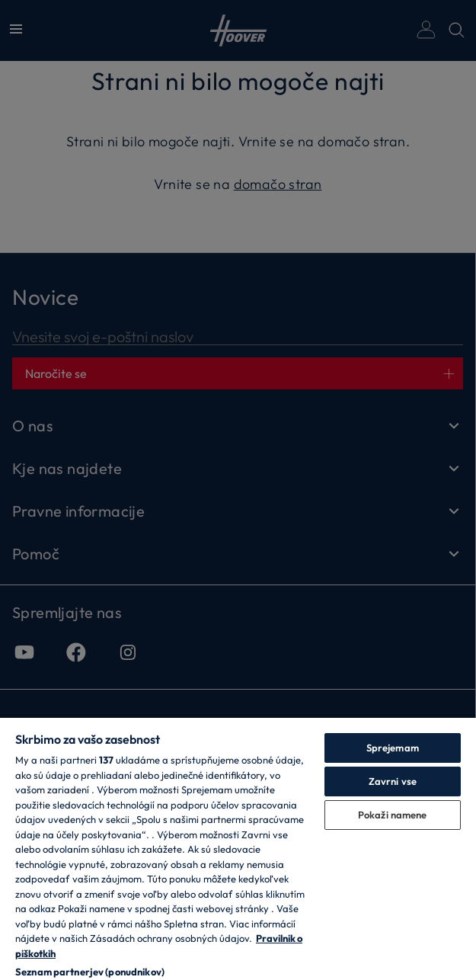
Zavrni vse (393, 781)
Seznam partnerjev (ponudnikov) (90, 972)
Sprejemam (393, 748)
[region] (238, 848)
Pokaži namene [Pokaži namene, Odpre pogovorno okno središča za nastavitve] (393, 815)
